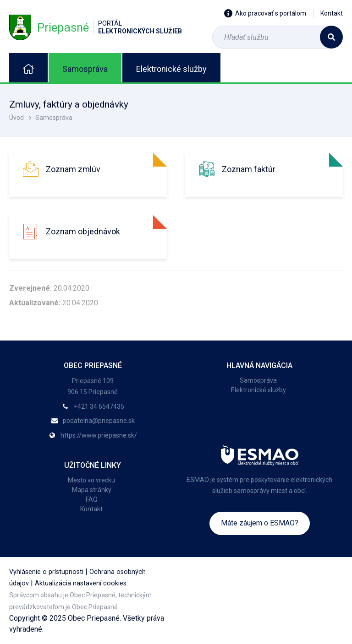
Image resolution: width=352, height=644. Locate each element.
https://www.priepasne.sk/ (99, 435)
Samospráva (85, 69)
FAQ (92, 499)
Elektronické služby (171, 69)
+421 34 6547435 (99, 406)
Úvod (16, 118)
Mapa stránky (92, 490)
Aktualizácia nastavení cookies (81, 583)
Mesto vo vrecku (91, 480)
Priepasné (96, 27)
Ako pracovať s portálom (265, 13)
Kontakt (332, 13)
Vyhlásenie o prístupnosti (46, 572)
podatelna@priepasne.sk (99, 421)
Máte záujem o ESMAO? (260, 523)
